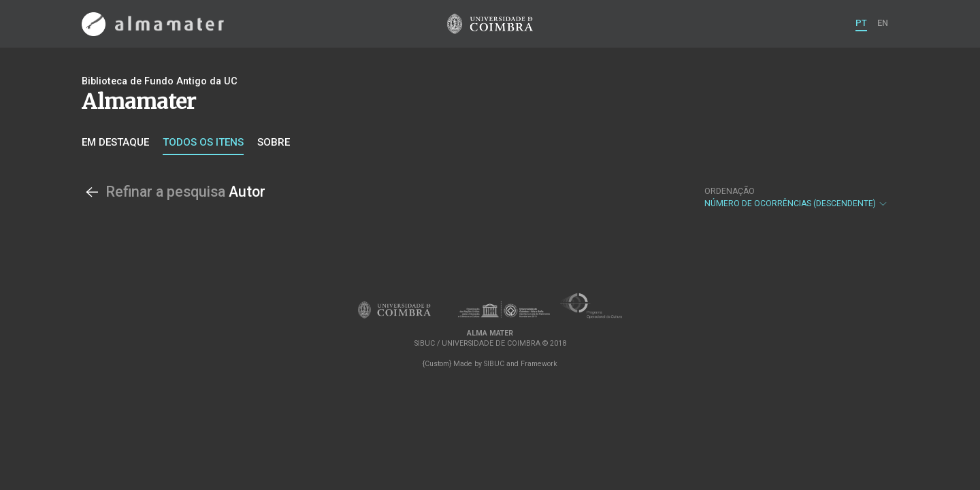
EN (883, 23)
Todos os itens (203, 142)
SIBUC (494, 364)
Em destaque (115, 142)
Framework (539, 364)
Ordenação (730, 191)
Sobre (274, 142)
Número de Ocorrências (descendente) (796, 197)
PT (861, 23)
